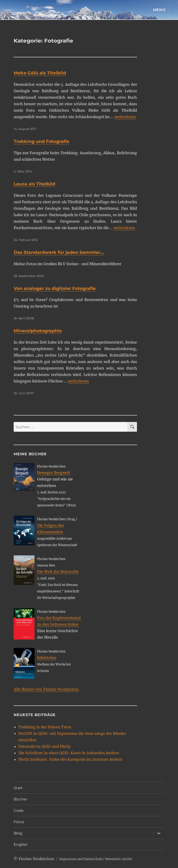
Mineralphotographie (38, 331)
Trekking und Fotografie (41, 141)
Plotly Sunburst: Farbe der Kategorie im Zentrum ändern (70, 759)
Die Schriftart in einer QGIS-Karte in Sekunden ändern (69, 753)
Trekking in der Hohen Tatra (45, 727)
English (21, 845)
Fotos (19, 822)
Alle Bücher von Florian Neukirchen (46, 689)
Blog (18, 833)
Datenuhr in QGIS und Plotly (44, 746)
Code (19, 811)
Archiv (127, 859)
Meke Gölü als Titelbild (40, 73)
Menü (159, 10)
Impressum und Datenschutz (81, 859)
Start (18, 788)
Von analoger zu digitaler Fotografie (55, 288)
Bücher (21, 799)
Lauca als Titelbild (34, 184)
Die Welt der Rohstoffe (58, 572)
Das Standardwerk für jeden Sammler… (59, 252)
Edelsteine (47, 658)
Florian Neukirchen (36, 859)
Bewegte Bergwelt (54, 473)
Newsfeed (112, 859)
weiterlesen (125, 117)
